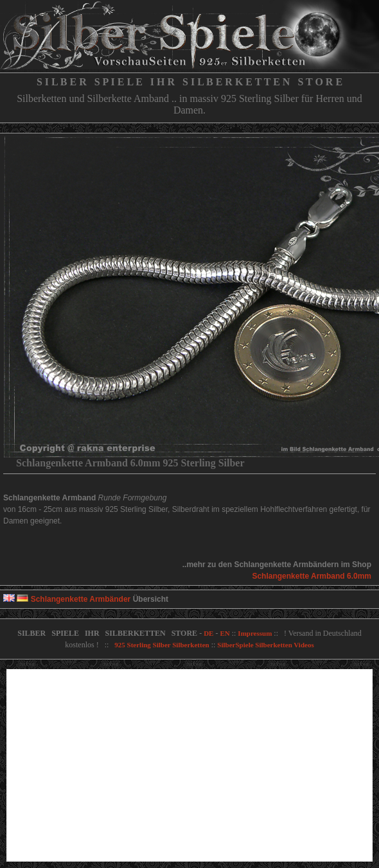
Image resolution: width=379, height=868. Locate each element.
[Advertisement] (189, 765)
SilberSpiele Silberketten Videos (265, 645)
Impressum (255, 633)
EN (225, 633)
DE (208, 633)
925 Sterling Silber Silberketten (162, 645)
